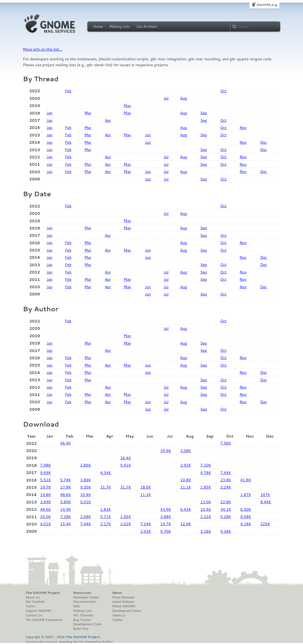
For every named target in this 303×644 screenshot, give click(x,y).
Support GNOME (39, 611)
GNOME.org (267, 5)
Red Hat (78, 641)
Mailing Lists (120, 27)
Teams (31, 606)
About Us (33, 597)
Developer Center (86, 597)
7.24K (145, 524)
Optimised (32, 641)
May (127, 106)
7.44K (226, 473)
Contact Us (34, 615)
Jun (148, 135)
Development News (127, 611)
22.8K (226, 502)
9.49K (46, 473)
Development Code (87, 624)
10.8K (186, 480)
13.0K (206, 502)
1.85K (206, 487)
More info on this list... (43, 49)
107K (265, 495)
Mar (88, 113)
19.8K (46, 495)
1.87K (246, 495)
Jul (166, 98)
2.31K (206, 517)
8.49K (266, 502)
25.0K (46, 517)
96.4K (66, 443)
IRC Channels (83, 615)
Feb (68, 91)
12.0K (186, 524)
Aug (184, 98)
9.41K (126, 465)
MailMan (107, 641)
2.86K (85, 465)
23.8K (226, 480)
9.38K (226, 531)
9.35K (85, 487)
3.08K (186, 451)
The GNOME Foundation (44, 620)
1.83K (106, 509)
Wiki (76, 606)
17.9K (66, 487)
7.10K (206, 465)
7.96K (226, 443)
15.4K (66, 524)
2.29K (226, 487)
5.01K (85, 502)
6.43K (186, 509)
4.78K (206, 473)
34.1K (226, 509)
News (117, 593)
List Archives (147, 27)
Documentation (85, 602)
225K (265, 524)
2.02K (126, 524)
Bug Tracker (82, 620)
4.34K (106, 473)
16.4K (126, 458)
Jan (50, 113)
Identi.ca (119, 615)
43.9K (166, 509)
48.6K (66, 495)
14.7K (166, 524)
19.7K (46, 487)
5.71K (106, 517)
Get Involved (35, 602)
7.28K (66, 517)
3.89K (66, 502)
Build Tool (81, 629)
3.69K (46, 502)
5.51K (46, 480)
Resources (82, 593)
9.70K (166, 531)
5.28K (226, 517)
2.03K (145, 531)
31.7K (106, 487)
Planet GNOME (124, 606)
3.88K (166, 517)
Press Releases (123, 597)
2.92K (186, 465)
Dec (263, 142)
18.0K (145, 487)
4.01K (46, 524)
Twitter (118, 620)
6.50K (246, 509)
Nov (243, 128)
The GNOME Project (43, 593)
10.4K (85, 495)
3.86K (85, 480)
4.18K (246, 524)
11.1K (186, 487)
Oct (223, 91)
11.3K (145, 495)
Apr (108, 120)
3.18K (206, 531)
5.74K (66, 480)
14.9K (66, 509)
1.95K (126, 517)
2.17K (106, 524)
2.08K (85, 517)
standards (51, 641)
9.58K (246, 517)
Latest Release (123, 602)
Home (98, 27)
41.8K (246, 480)
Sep (204, 113)
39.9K (166, 451)
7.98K (46, 465)
